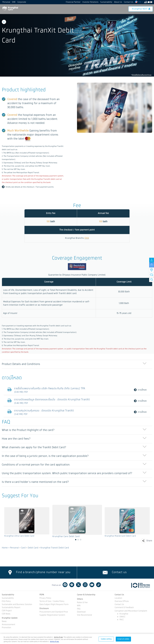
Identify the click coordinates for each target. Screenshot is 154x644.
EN (139, 2)
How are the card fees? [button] (16, 439)
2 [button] (78, 540)
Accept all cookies (123, 639)
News (4, 622)
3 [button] (81, 540)
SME (14, 2)
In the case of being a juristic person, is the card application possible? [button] (45, 456)
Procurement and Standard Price (54, 612)
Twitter (78, 585)
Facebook (65, 585)
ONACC (122, 617)
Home (5, 548)
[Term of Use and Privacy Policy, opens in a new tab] (58, 637)
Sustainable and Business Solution (17, 605)
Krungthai (124, 614)
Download (81, 612)
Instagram (85, 585)
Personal (6, 2)
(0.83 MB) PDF (21, 392)
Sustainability (106, 2)
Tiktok (99, 585)
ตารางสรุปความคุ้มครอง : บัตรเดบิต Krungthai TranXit (45, 411)
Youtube (92, 585)
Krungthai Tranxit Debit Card (55, 548)
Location (118, 598)
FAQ (79, 609)
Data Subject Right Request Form (54, 605)
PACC (122, 620)
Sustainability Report (11, 608)
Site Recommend (84, 615)
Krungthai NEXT (141, 9)
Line (72, 585)
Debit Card (33, 548)
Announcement (8, 625)
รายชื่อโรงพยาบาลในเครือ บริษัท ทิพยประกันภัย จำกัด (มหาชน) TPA (50, 388)
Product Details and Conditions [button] (21, 364)
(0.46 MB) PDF (21, 403)
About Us (118, 2)
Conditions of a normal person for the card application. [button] (36, 465)
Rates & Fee (82, 603)
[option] (77, 45)
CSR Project (7, 611)
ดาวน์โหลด (140, 390)
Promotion (6, 628)
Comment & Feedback (124, 608)
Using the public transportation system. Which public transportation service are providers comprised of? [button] (67, 473)
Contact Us (129, 2)
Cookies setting (106, 639)
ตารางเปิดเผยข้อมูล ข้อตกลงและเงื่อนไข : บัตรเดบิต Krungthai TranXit (53, 400)
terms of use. (55, 642)
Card (23, 548)
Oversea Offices (122, 601)
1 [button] (76, 540)
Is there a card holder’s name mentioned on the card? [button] (35, 482)
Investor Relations (90, 2)
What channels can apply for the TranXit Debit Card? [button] (34, 447)
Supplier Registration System (52, 615)
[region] (77, 639)
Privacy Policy (45, 598)
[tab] (77, 364)
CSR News (6, 614)
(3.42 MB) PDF (21, 414)
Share (149, 541)
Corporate (22, 2)
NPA (79, 606)
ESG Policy (6, 601)
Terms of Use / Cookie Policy (52, 601)
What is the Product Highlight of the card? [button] (28, 430)
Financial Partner (73, 2)
